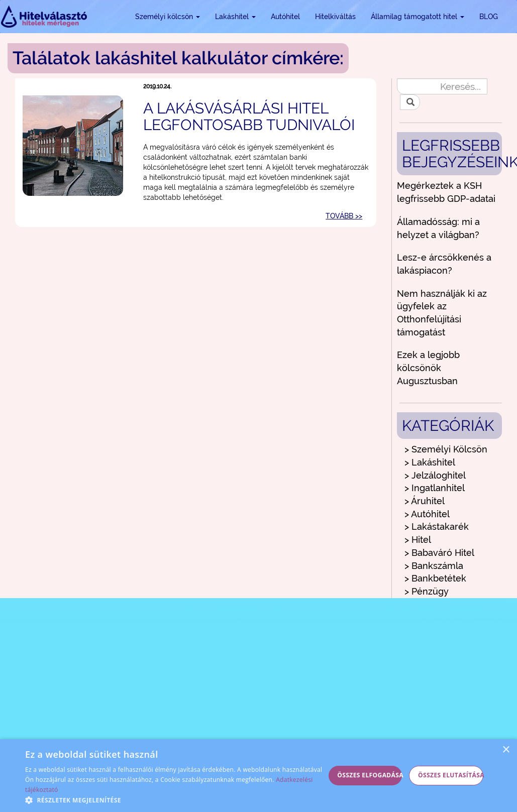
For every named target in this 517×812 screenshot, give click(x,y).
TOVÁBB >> (344, 216)
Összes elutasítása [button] (451, 775)
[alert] (258, 776)
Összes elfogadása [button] (370, 775)
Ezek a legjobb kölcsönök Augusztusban (428, 368)
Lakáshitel (235, 17)
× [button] (506, 750)
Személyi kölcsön (168, 17)
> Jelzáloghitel (435, 475)
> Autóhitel (427, 514)
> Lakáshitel (430, 462)
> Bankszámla (434, 566)
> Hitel (418, 540)
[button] (175, 800)
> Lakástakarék (437, 527)
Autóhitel (285, 17)
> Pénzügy (427, 591)
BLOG (489, 17)
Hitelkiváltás (335, 17)
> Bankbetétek (435, 578)
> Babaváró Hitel (439, 553)
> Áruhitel (425, 501)
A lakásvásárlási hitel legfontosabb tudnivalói (249, 117)
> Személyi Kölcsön (446, 449)
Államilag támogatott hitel (418, 17)
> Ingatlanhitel (435, 488)
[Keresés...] (442, 86)
